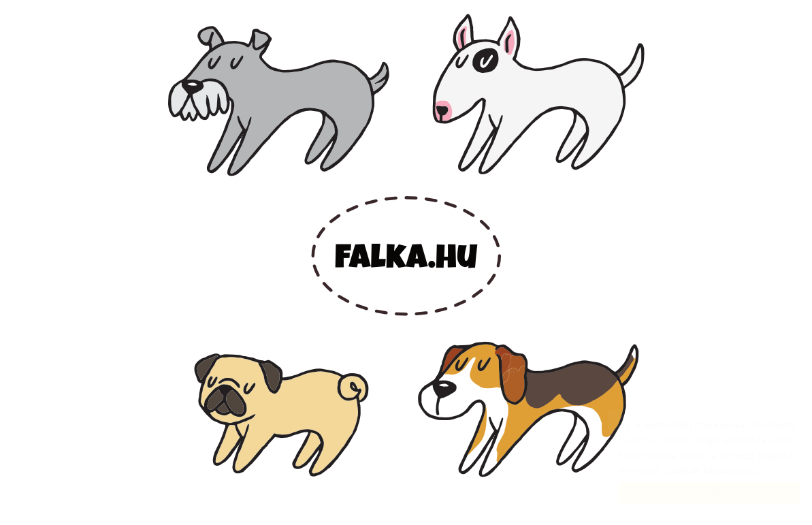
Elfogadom (696, 493)
